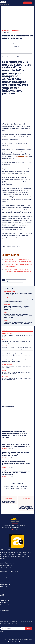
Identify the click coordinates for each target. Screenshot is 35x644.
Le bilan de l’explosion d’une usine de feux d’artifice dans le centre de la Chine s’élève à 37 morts (16, 473)
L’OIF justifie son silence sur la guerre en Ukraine (9, 502)
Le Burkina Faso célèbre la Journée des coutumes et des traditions (17, 367)
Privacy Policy (14, 632)
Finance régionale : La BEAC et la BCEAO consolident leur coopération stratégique (16, 445)
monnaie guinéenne (18, 282)
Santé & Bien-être (10, 291)
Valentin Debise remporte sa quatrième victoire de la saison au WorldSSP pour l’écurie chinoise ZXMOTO (18, 316)
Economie (5, 376)
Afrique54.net (9, 280)
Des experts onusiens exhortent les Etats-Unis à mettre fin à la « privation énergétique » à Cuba (16, 454)
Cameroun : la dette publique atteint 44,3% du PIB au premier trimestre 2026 (17, 379)
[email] (13, 628)
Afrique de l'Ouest (7, 364)
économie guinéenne (22, 280)
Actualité (6, 30)
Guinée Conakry (16, 30)
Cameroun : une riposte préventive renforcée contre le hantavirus (18, 294)
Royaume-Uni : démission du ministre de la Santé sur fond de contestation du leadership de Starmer (18, 308)
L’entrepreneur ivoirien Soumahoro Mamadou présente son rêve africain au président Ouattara (26, 508)
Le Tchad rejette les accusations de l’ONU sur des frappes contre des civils (16, 373)
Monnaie (12, 282)
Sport (6, 312)
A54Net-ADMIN (18, 43)
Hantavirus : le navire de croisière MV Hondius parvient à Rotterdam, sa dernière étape (18, 323)
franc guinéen (6, 282)
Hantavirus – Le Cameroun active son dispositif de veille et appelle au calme (18, 301)
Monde (6, 320)
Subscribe (29, 628)
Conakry (15, 280)
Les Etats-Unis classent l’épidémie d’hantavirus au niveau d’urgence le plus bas (16, 463)
